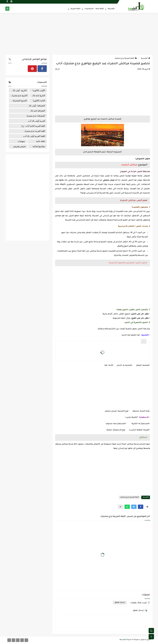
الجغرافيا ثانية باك (38, 111)
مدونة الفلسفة (125, 640)
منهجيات (21, 141)
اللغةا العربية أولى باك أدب (34, 136)
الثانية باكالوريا (39, 101)
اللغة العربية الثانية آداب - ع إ (33, 126)
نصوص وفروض (19, 146)
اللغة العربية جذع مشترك (126, 58)
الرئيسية (145, 58)
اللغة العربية (76, 9)
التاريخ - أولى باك (20, 90)
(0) (57, 69)
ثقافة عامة (100, 9)
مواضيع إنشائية (39, 146)
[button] (141, 507)
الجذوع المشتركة (20, 101)
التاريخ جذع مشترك (19, 96)
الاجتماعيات (89, 9)
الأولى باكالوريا (39, 90)
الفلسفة (111, 9)
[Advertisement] (79, 34)
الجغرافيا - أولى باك (37, 106)
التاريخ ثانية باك (39, 96)
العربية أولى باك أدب (36, 121)
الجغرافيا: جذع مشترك (36, 116)
